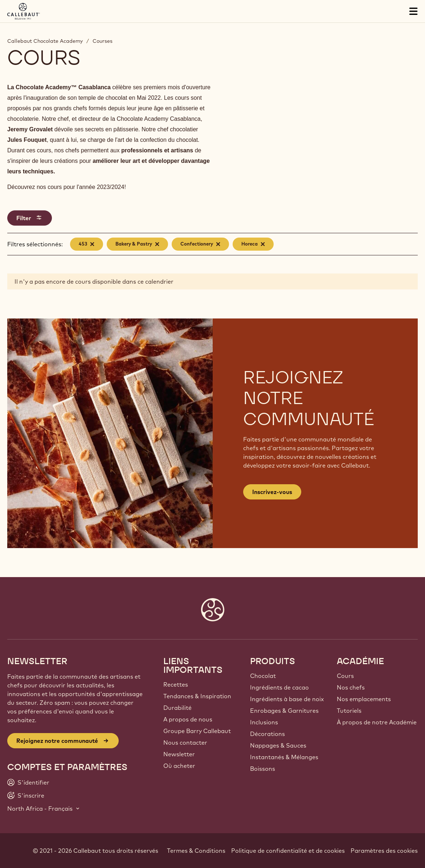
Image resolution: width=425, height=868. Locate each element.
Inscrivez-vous (272, 492)
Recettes (176, 684)
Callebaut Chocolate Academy (45, 41)
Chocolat (263, 676)
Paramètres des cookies (384, 851)
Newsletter (179, 754)
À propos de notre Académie (377, 722)
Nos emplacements (364, 699)
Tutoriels (349, 711)
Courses (103, 41)
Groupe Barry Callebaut (197, 731)
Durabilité (177, 708)
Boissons (263, 769)
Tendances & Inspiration (197, 696)
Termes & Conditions (196, 851)
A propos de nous (188, 719)
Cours (345, 676)
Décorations (267, 734)
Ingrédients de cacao (279, 687)
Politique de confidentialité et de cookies (288, 851)
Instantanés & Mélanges (284, 757)
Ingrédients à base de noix (287, 699)
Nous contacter (185, 742)
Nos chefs (351, 687)
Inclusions (264, 722)
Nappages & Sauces (278, 745)
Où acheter (179, 766)
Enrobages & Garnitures (284, 711)
